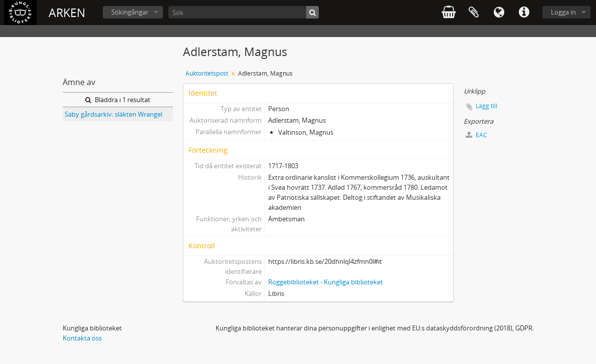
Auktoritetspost (207, 73)
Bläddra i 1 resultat (118, 100)
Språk (499, 13)
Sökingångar (130, 12)
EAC (476, 135)
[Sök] (244, 12)
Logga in (563, 12)
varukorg (449, 13)
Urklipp (474, 13)
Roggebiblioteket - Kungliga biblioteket (326, 282)
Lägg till (486, 106)
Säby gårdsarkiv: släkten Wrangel (114, 114)
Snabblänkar (524, 13)
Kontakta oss (82, 338)
